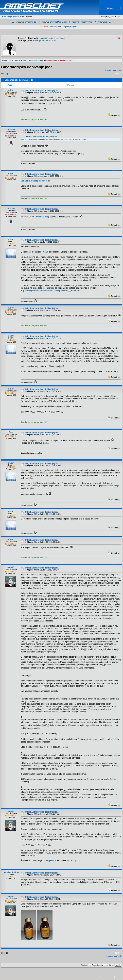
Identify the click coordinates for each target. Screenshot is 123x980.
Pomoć (53, 27)
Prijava (66, 27)
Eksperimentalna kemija (33, 60)
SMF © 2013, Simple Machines (31, 977)
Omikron (11, 130)
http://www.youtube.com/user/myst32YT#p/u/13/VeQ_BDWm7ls (50, 291)
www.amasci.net (94, 977)
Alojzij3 (11, 567)
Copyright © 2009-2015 (78, 977)
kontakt (118, 977)
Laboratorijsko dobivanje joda (58, 60)
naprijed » (117, 70)
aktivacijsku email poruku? (44, 40)
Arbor (11, 90)
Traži (59, 27)
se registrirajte (59, 38)
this (45, 120)
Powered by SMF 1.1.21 (10, 977)
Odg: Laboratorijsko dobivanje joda (42, 91)
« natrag (109, 70)
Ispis (117, 73)
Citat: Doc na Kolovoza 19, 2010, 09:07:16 (41, 137)
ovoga (48, 861)
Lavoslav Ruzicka (11, 872)
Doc (11, 432)
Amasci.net (7, 60)
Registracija (75, 27)
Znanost (17, 60)
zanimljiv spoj (42, 217)
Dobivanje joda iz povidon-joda (35, 181)
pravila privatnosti (107, 977)
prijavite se (46, 38)
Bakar (11, 239)
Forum (45, 27)
